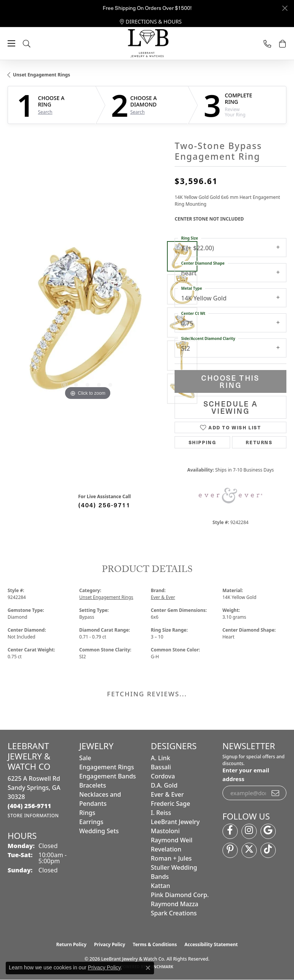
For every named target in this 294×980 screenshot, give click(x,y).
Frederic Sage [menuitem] (171, 804)
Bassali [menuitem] (161, 767)
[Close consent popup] (148, 968)
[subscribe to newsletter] (276, 793)
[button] (34, 44)
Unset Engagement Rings (41, 75)
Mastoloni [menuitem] (165, 831)
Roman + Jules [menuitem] (172, 858)
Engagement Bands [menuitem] (107, 776)
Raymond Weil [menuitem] (172, 840)
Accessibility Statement (211, 944)
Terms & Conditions (155, 944)
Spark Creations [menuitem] (174, 913)
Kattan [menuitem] (161, 886)
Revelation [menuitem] (166, 849)
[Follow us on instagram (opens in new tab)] (249, 831)
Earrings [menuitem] (91, 822)
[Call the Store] (29, 806)
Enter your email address (246, 774)
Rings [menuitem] (87, 813)
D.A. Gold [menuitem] (164, 785)
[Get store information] (33, 816)
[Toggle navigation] (11, 43)
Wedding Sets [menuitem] (99, 831)
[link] (151, 22)
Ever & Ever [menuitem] (168, 794)
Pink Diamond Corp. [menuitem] (180, 895)
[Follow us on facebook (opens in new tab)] (230, 831)
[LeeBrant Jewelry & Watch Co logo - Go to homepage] (147, 44)
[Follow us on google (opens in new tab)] (268, 831)
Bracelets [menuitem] (93, 785)
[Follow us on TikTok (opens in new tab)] (268, 850)
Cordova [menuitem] (163, 776)
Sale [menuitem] (85, 758)
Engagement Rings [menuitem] (106, 767)
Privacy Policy (110, 944)
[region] (87, 322)
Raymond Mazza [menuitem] (175, 904)
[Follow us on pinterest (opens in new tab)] (230, 850)
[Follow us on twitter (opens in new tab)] (249, 850)
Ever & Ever (163, 597)
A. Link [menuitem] (161, 758)
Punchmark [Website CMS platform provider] (161, 967)
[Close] (285, 8)
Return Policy (72, 944)
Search (45, 112)
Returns (259, 442)
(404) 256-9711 (104, 505)
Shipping (203, 442)
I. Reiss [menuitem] (161, 813)
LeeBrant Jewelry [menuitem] (175, 822)
